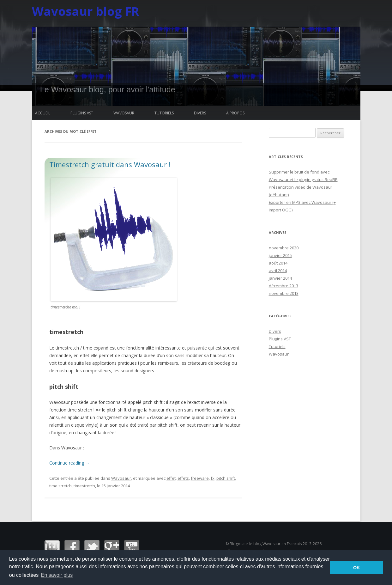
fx (213, 478)
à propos (235, 113)
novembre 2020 (284, 248)
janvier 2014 (280, 278)
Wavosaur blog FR (86, 11)
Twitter (92, 548)
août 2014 (278, 263)
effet (171, 478)
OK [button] (357, 568)
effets (183, 478)
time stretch (60, 486)
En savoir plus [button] (57, 575)
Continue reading (69, 463)
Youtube (132, 548)
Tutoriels (164, 113)
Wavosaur (124, 113)
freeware (200, 478)
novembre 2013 (284, 293)
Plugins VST (82, 113)
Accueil (43, 113)
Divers (200, 113)
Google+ (112, 548)
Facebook (72, 548)
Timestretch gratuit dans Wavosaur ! (110, 164)
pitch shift (226, 478)
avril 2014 (278, 271)
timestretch (84, 486)
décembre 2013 (283, 286)
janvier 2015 (280, 255)
